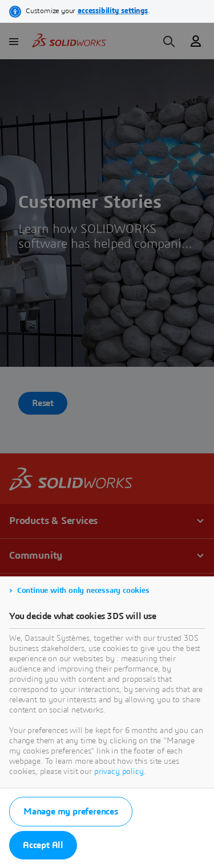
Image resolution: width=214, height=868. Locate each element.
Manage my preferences (71, 812)
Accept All (43, 845)
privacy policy (119, 772)
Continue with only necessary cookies (83, 591)
